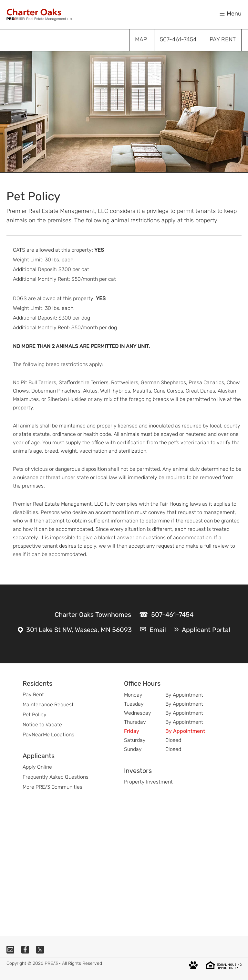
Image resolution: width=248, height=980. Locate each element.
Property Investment (148, 782)
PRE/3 (51, 963)
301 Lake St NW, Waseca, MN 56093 (79, 630)
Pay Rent (33, 695)
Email (158, 630)
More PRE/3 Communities (52, 787)
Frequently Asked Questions (56, 777)
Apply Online (37, 767)
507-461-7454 (172, 615)
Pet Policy (35, 715)
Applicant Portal (206, 630)
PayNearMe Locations (48, 735)
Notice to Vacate (42, 725)
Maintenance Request (48, 705)
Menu (234, 14)
